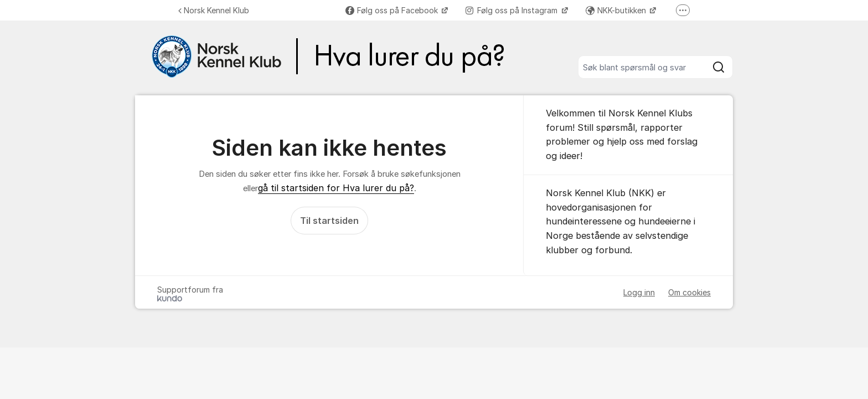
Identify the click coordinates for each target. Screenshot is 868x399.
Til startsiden (329, 221)
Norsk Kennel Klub (214, 10)
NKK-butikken (617, 10)
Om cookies (689, 292)
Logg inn (639, 292)
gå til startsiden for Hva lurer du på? (336, 188)
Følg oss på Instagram (513, 10)
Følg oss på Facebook (393, 10)
